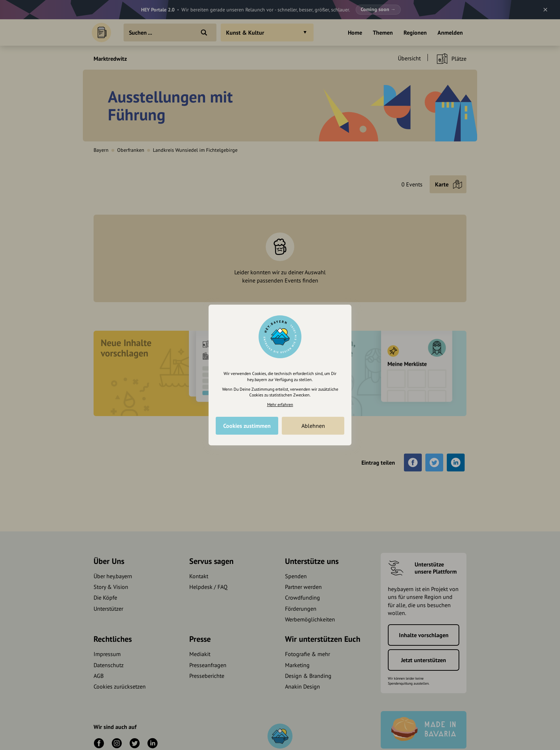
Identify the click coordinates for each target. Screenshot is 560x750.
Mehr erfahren (280, 404)
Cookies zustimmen (247, 426)
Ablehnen (313, 426)
